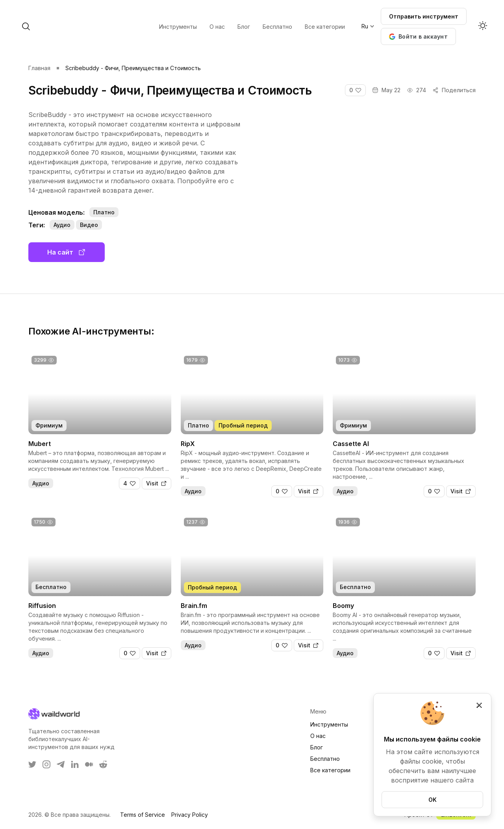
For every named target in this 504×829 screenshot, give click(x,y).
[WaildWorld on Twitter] (32, 764)
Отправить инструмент (424, 16)
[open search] (90, 26)
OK (433, 800)
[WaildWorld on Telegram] (61, 764)
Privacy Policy (190, 815)
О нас (318, 736)
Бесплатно (325, 759)
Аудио (62, 225)
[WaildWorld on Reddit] (103, 764)
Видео (89, 225)
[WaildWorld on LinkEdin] (75, 764)
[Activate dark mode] (483, 26)
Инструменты (329, 724)
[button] (418, 36)
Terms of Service (143, 815)
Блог (317, 747)
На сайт (67, 252)
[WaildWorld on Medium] (89, 764)
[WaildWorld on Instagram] (46, 764)
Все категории (330, 770)
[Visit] (157, 483)
